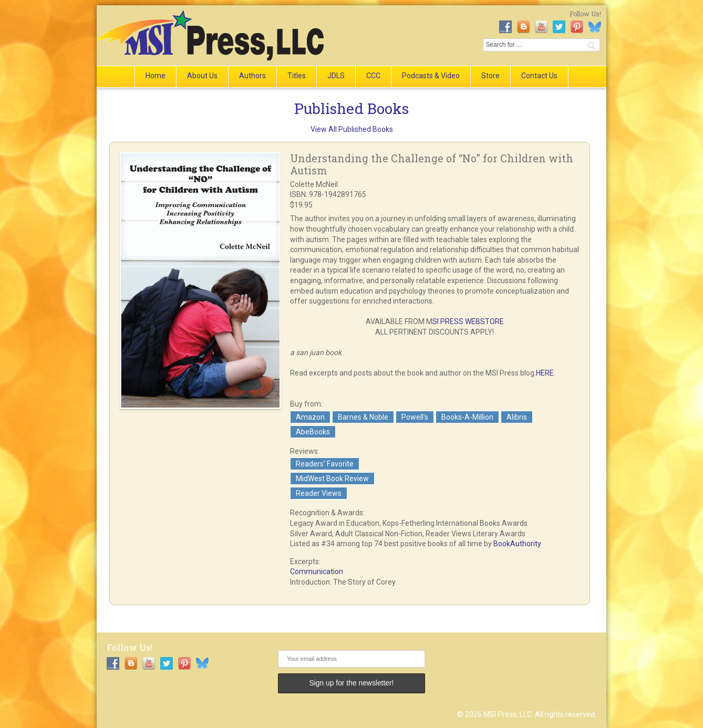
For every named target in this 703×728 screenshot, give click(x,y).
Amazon (310, 417)
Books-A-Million (467, 417)
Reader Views (319, 493)
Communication (317, 571)
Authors (252, 76)
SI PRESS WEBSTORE (468, 321)
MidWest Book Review (332, 479)
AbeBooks (313, 432)
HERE (545, 373)
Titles (297, 76)
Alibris (517, 417)
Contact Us (539, 76)
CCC (373, 76)
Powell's (415, 417)
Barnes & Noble (363, 417)
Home (156, 76)
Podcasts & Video (431, 76)
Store (490, 76)
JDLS (336, 76)
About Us (202, 76)
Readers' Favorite (325, 464)
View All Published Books (352, 129)
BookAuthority (517, 544)
